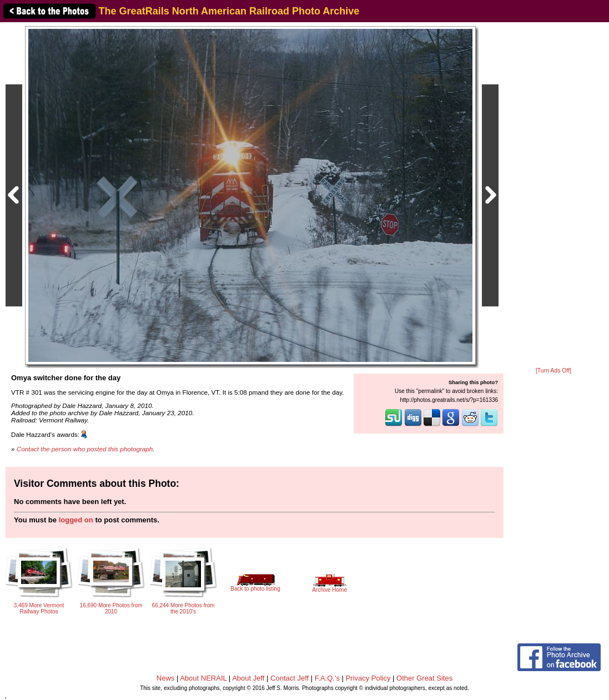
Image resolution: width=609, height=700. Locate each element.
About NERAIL (203, 678)
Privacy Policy (368, 678)
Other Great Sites (424, 678)
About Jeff (248, 678)
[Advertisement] (553, 195)
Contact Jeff (290, 678)
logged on (76, 520)
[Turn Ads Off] (553, 371)
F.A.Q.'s (327, 678)
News (166, 678)
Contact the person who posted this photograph (85, 449)
